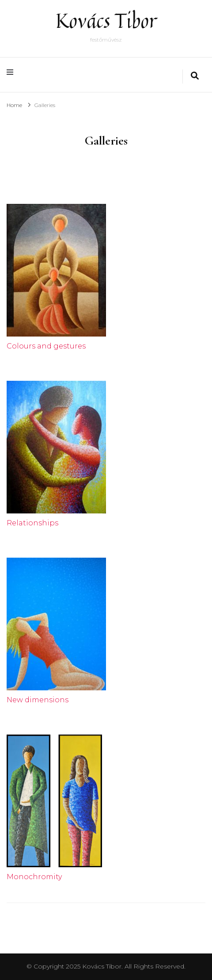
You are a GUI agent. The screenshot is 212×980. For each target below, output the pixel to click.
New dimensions (38, 700)
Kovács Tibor (106, 21)
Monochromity (34, 877)
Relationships (32, 523)
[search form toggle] (195, 77)
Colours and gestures (46, 346)
